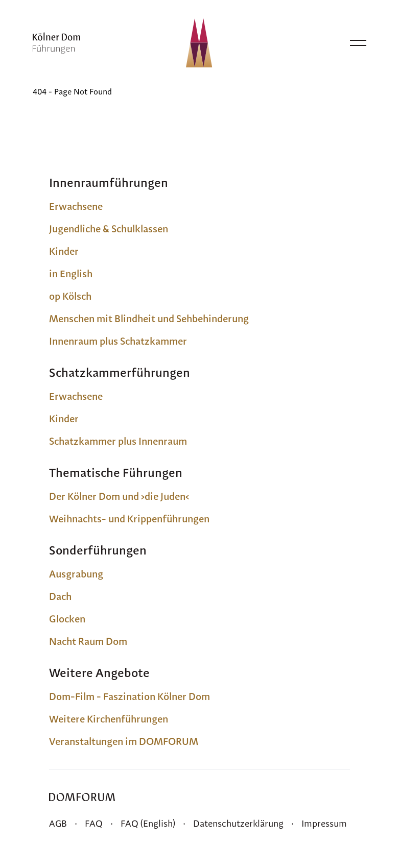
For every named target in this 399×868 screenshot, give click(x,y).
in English (71, 274)
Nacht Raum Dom (88, 641)
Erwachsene (76, 206)
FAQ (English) (148, 823)
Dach (60, 596)
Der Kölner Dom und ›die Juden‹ (119, 496)
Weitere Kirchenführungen (109, 719)
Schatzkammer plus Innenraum (118, 441)
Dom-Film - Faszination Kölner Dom (130, 696)
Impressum (324, 823)
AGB (58, 823)
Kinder (64, 251)
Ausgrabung (76, 574)
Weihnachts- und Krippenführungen (129, 519)
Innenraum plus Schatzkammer (118, 341)
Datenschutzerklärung (238, 823)
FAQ (94, 823)
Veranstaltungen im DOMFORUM (124, 741)
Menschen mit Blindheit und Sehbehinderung (149, 319)
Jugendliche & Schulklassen (109, 229)
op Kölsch (70, 296)
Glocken (67, 619)
